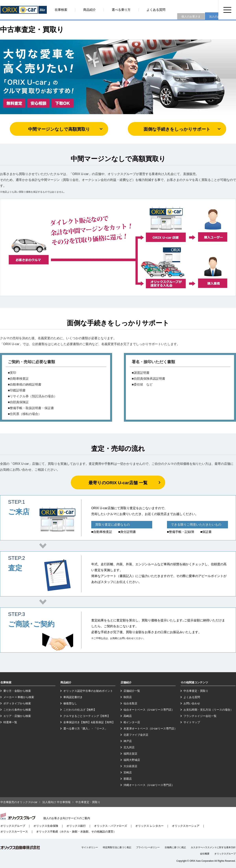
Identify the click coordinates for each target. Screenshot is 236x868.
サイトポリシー (90, 847)
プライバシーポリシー (148, 847)
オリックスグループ (13, 826)
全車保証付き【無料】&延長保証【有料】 (89, 722)
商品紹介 (89, 10)
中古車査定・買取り (196, 691)
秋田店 (128, 697)
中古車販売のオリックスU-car (19, 802)
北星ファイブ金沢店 (136, 735)
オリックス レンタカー (149, 826)
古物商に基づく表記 (175, 847)
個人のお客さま (191, 16)
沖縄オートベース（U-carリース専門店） (149, 785)
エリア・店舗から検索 (17, 716)
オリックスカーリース (14, 832)
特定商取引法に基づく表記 (117, 847)
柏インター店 (132, 722)
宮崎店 (128, 772)
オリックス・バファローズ (111, 826)
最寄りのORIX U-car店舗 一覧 (118, 483)
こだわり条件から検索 (17, 710)
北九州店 (129, 747)
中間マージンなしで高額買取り (59, 129)
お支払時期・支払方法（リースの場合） (208, 710)
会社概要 (205, 854)
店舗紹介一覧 (132, 691)
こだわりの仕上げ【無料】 (80, 710)
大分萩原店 (130, 766)
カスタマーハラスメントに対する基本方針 (213, 847)
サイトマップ (192, 722)
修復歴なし (70, 703)
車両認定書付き (73, 697)
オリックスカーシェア (186, 826)
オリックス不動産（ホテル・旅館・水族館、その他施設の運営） (76, 832)
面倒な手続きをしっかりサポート (177, 129)
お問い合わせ (192, 703)
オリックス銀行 (76, 826)
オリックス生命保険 (46, 826)
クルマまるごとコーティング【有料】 (87, 716)
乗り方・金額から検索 (17, 691)
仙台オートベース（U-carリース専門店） (149, 710)
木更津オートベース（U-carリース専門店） (150, 728)
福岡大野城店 (132, 760)
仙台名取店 (130, 703)
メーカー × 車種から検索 (19, 697)
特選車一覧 (10, 722)
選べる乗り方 (121, 10)
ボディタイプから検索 (17, 703)
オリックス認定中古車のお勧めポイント (88, 691)
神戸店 (128, 741)
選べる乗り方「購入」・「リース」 (85, 728)
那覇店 (128, 779)
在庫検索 (61, 10)
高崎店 (128, 716)
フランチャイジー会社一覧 (200, 716)
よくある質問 (156, 10)
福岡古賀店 (130, 754)
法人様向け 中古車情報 (56, 802)
